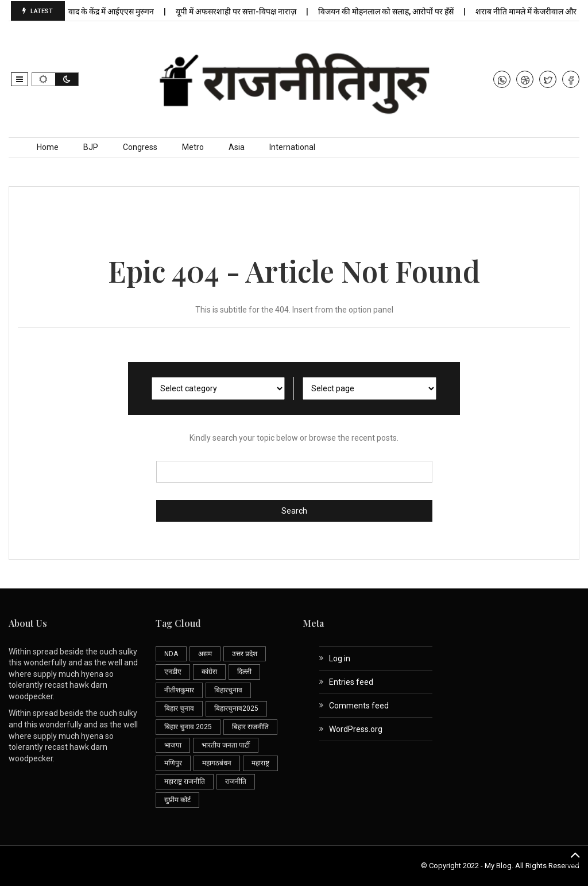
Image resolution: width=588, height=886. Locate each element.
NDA (171, 654)
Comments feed (359, 706)
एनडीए (173, 672)
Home (48, 147)
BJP (91, 147)
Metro (193, 147)
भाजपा (173, 745)
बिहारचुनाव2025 (236, 708)
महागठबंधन (217, 763)
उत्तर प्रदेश (245, 654)
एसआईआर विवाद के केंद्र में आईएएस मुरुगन (96, 11)
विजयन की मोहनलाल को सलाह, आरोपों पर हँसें (391, 11)
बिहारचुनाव (228, 690)
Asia (237, 147)
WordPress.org (356, 729)
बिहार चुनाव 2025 (188, 727)
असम (205, 654)
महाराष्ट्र (260, 763)
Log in (340, 658)
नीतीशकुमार (179, 690)
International (292, 147)
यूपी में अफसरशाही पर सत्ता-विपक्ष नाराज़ (241, 11)
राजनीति (236, 781)
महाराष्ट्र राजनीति (185, 781)
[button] (20, 79)
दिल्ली (244, 672)
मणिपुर (173, 763)
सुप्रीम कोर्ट (177, 800)
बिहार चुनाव (179, 708)
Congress (140, 147)
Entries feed (351, 682)
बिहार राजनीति (250, 727)
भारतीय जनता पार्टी (226, 745)
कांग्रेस (209, 672)
